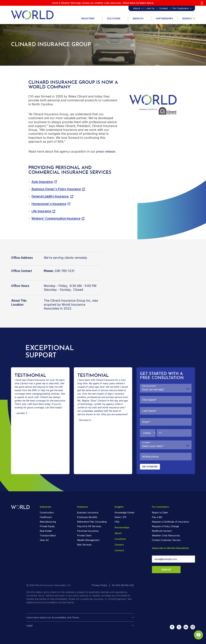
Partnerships (164, 18)
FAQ (117, 522)
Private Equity (47, 526)
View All (44, 540)
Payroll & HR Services (89, 526)
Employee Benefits (87, 517)
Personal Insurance (88, 531)
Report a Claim (160, 513)
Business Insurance (88, 513)
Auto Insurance (42, 182)
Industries (88, 18)
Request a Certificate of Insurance (170, 522)
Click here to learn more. (138, 3)
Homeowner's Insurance (49, 204)
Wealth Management (88, 540)
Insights (138, 18)
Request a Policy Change (165, 526)
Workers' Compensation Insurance (56, 218)
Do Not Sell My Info (123, 585)
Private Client (84, 535)
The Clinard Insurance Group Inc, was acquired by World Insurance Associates (71, 305)
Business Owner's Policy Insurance (56, 189)
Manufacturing (48, 522)
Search (189, 18)
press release (105, 151)
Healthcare (46, 517)
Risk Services (84, 545)
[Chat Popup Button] (196, 631)
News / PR (120, 517)
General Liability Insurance (50, 196)
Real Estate (46, 531)
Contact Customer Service (166, 540)
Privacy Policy (100, 585)
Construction (47, 513)
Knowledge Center (125, 513)
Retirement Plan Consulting (92, 522)
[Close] (202, 3)
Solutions (114, 18)
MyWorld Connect (162, 531)
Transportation (48, 535)
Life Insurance (41, 211)
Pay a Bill (157, 517)
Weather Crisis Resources (166, 535)
